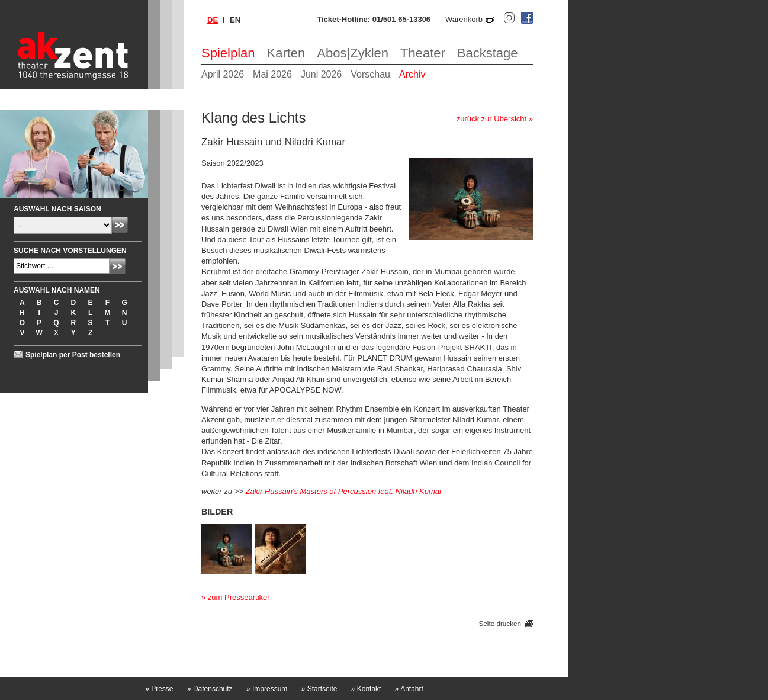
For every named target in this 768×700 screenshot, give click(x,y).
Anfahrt (409, 689)
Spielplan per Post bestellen (73, 355)
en (235, 20)
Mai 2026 (272, 74)
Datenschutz (210, 689)
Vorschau (370, 74)
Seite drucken (500, 624)
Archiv (412, 74)
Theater (423, 53)
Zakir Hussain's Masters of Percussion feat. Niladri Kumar (343, 491)
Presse (159, 689)
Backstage (488, 53)
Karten (286, 53)
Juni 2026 (321, 74)
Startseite (319, 689)
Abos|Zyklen (353, 53)
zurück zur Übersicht (491, 119)
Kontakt (366, 689)
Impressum (267, 689)
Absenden (120, 225)
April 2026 (223, 74)
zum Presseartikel (238, 597)
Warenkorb (464, 19)
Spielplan (228, 53)
